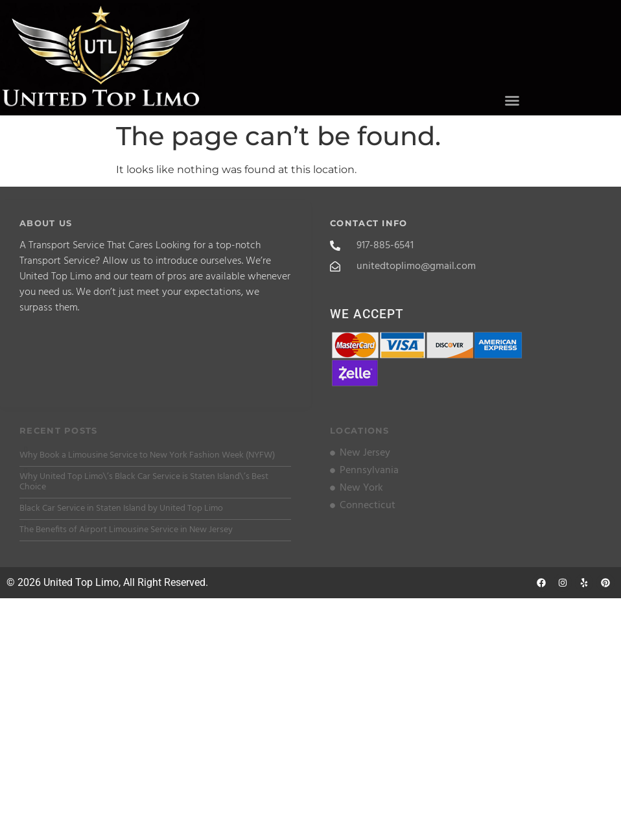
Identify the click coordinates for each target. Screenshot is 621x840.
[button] (512, 100)
